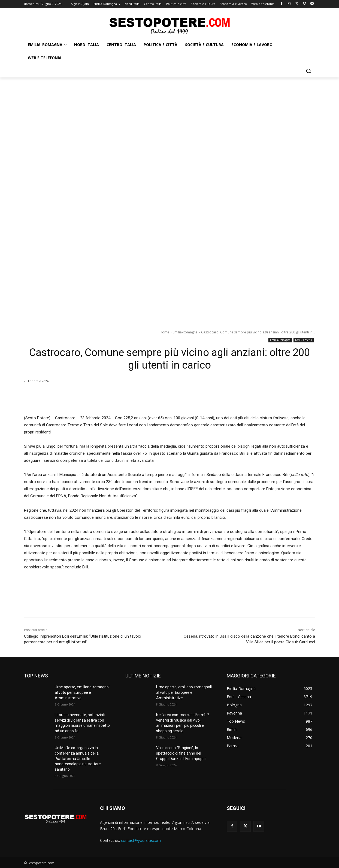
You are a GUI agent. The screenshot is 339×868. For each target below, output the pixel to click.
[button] (308, 71)
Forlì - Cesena (304, 340)
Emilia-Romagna (185, 332)
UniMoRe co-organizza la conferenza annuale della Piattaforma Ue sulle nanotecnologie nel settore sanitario (78, 758)
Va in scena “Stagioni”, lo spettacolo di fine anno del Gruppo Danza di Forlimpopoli (181, 753)
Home (164, 332)
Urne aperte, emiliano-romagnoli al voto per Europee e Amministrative (83, 692)
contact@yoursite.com (141, 840)
